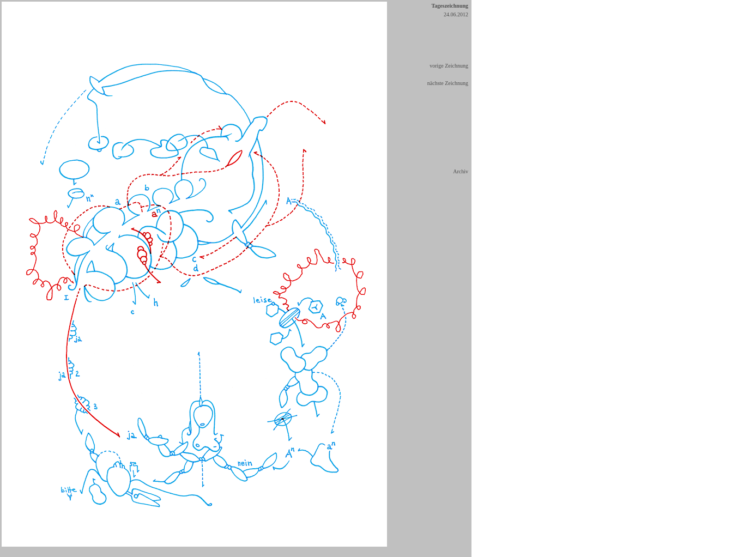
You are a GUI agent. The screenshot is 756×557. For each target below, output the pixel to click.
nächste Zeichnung (448, 83)
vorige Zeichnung (449, 66)
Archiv (461, 171)
